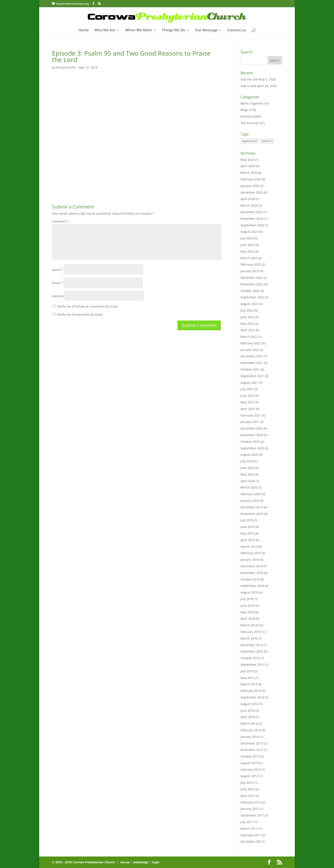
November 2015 (252, 651)
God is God (248, 86)
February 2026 (251, 179)
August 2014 (249, 704)
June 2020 (248, 468)
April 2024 (248, 199)
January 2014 (250, 737)
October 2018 (250, 579)
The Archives (250, 123)
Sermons (247, 116)
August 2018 (249, 592)
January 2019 (250, 560)
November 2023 (252, 219)
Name (58, 270)
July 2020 (247, 461)
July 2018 (247, 599)
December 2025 (252, 192)
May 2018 (247, 612)
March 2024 (249, 205)
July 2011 (247, 822)
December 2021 (252, 356)
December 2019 (252, 507)
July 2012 (247, 782)
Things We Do (173, 30)
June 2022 (248, 317)
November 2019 (252, 514)
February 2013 (251, 770)
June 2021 (248, 396)
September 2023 (252, 225)
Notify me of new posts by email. (80, 314)
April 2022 (248, 330)
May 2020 (247, 474)
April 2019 (248, 540)
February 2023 (251, 264)
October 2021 (250, 369)
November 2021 (252, 363)
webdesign (141, 862)
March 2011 (249, 828)
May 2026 (247, 160)
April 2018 (248, 619)
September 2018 (252, 586)
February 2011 (251, 835)
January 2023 (250, 271)
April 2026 (248, 166)
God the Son (249, 79)
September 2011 (252, 815)
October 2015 (250, 658)
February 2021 (251, 415)
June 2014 (248, 711)
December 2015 (252, 645)
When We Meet (139, 30)
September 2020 (252, 448)
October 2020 (250, 442)
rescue (125, 862)
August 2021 (249, 383)
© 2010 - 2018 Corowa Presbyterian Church (84, 862)
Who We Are (105, 30)
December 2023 (252, 212)
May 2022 (247, 324)
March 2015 (249, 684)
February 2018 (251, 632)
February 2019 (251, 553)
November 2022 (252, 284)
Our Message (206, 30)
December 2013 (252, 743)
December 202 (251, 841)
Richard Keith (66, 67)
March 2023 (249, 258)
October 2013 (250, 756)
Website (58, 296)
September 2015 (252, 665)
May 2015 (247, 678)
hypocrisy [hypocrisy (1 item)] (250, 141)
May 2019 (247, 533)
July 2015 (247, 671)
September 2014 (252, 697)
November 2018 (252, 573)
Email (57, 283)
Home (84, 30)
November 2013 (252, 750)
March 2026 (249, 173)
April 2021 (248, 409)
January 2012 (250, 809)
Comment (60, 221)
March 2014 (249, 724)
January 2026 (250, 186)
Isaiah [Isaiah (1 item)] (267, 141)
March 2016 (249, 638)
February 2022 (251, 343)
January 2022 (250, 350)
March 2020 (249, 487)
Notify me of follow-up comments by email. (88, 306)
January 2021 (250, 422)
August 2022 (249, 304)
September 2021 (252, 376)
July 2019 (247, 520)
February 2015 (251, 691)
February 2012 (251, 802)
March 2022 (249, 337)
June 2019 (248, 527)
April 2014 (248, 717)
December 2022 (252, 278)
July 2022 (247, 310)
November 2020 (252, 435)
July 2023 (247, 238)
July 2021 (247, 389)
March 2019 (249, 547)
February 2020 (251, 494)
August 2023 (249, 232)
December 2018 (252, 566)
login (156, 862)
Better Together (252, 103)
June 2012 (248, 789)
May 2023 (247, 251)
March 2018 (249, 625)
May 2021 (247, 402)
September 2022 (252, 297)
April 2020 (248, 481)
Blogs (244, 110)
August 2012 (249, 776)
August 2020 (249, 455)
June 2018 (248, 606)
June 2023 (248, 245)
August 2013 (249, 763)
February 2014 (251, 730)
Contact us (237, 30)
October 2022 (250, 291)
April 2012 (248, 796)
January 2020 (250, 501)
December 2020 (252, 428)
